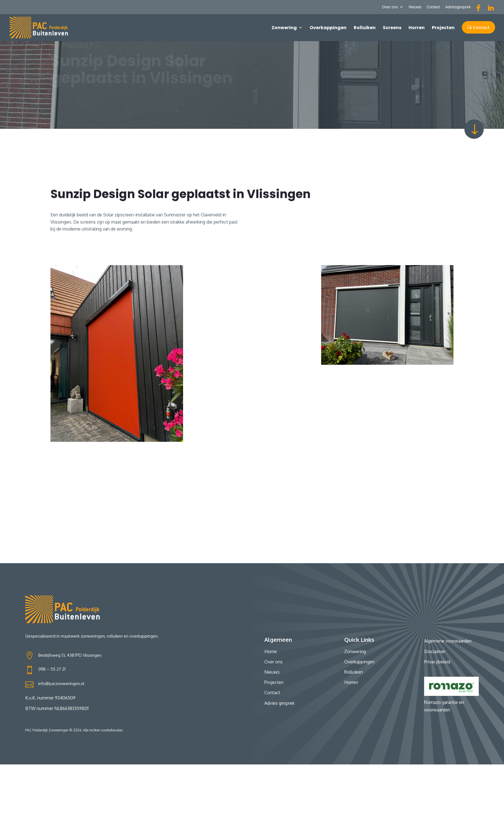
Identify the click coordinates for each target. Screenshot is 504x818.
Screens (392, 28)
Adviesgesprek (458, 7)
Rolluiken (365, 28)
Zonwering (284, 28)
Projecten (443, 28)
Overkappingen (328, 28)
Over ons (390, 7)
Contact (433, 7)
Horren (417, 28)
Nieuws (415, 7)
